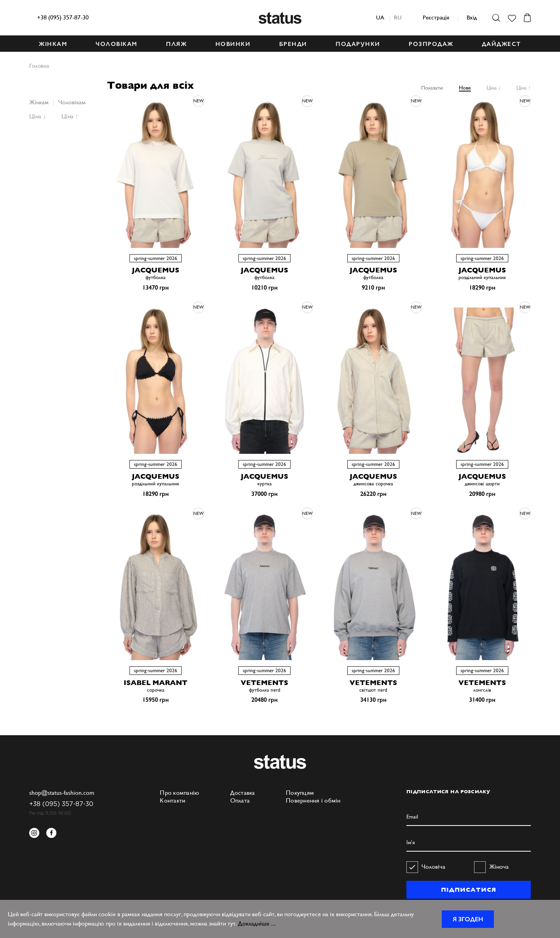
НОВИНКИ (233, 44)
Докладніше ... (257, 923)
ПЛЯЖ (176, 44)
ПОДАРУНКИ (358, 44)
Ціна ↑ (524, 88)
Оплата (240, 800)
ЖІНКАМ (53, 44)
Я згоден (468, 919)
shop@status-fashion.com (62, 793)
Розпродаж (431, 44)
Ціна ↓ (494, 88)
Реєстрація (436, 17)
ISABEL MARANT (156, 682)
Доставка (243, 793)
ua (380, 17)
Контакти (172, 800)
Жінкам (39, 102)
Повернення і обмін (313, 800)
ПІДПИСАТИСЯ (468, 890)
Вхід (472, 17)
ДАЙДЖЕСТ (501, 44)
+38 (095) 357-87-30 (63, 17)
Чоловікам (72, 102)
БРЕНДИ (293, 44)
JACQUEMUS (156, 270)
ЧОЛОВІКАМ (117, 44)
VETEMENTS (264, 682)
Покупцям (300, 793)
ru (398, 17)
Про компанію (179, 793)
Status (280, 18)
